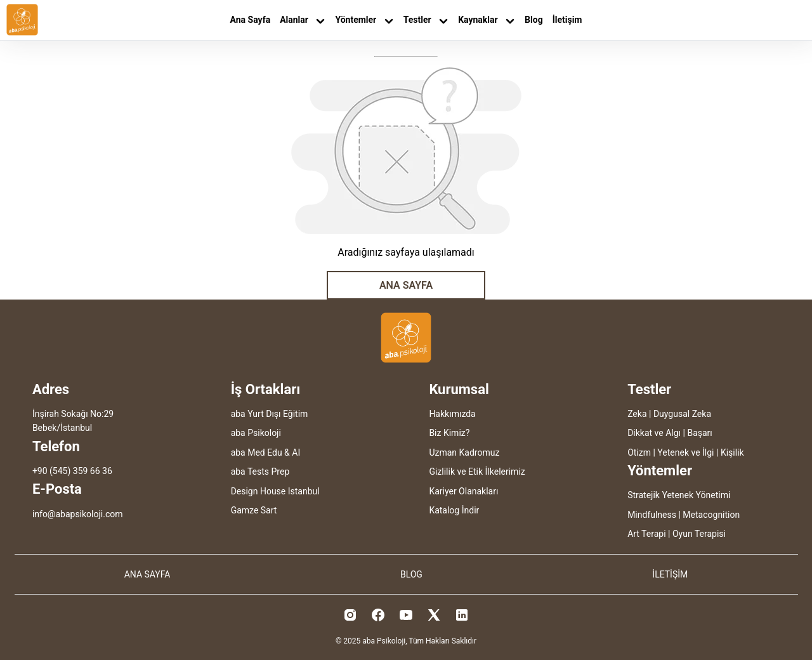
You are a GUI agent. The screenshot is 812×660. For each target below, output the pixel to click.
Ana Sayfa (251, 20)
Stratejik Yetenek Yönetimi (679, 495)
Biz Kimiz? (449, 433)
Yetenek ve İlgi (685, 452)
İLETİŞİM (670, 574)
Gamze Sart (254, 510)
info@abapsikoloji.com (78, 514)
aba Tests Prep (260, 472)
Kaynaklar (487, 20)
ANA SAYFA (406, 285)
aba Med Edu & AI (266, 452)
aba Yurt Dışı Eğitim (270, 414)
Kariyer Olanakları (463, 491)
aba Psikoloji (256, 433)
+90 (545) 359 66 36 (72, 471)
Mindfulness (652, 515)
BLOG (411, 574)
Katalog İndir (454, 510)
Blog (534, 20)
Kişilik (732, 452)
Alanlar (303, 20)
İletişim (567, 20)
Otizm (639, 452)
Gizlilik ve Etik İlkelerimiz (477, 472)
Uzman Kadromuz (464, 452)
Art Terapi (646, 534)
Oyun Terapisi (699, 534)
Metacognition (711, 515)
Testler (426, 20)
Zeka (637, 414)
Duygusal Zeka (682, 414)
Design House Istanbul (275, 491)
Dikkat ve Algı (654, 433)
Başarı (699, 433)
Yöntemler (364, 20)
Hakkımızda (452, 414)
